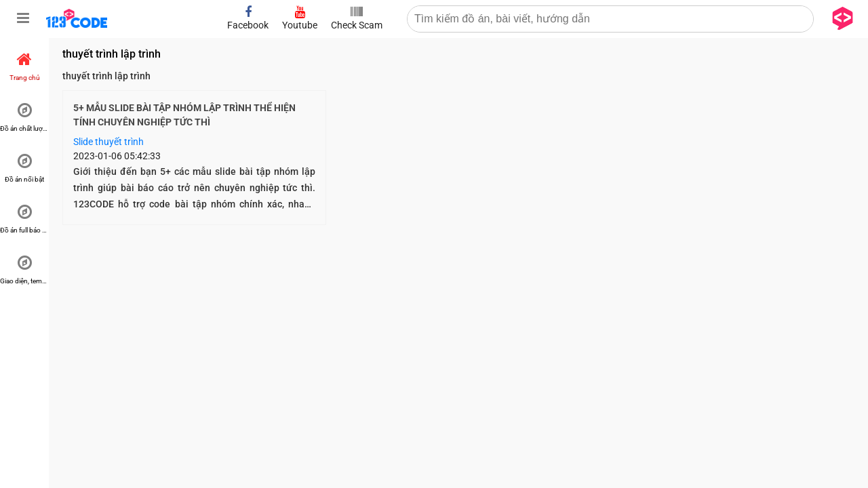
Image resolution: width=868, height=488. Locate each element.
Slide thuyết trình (108, 142)
